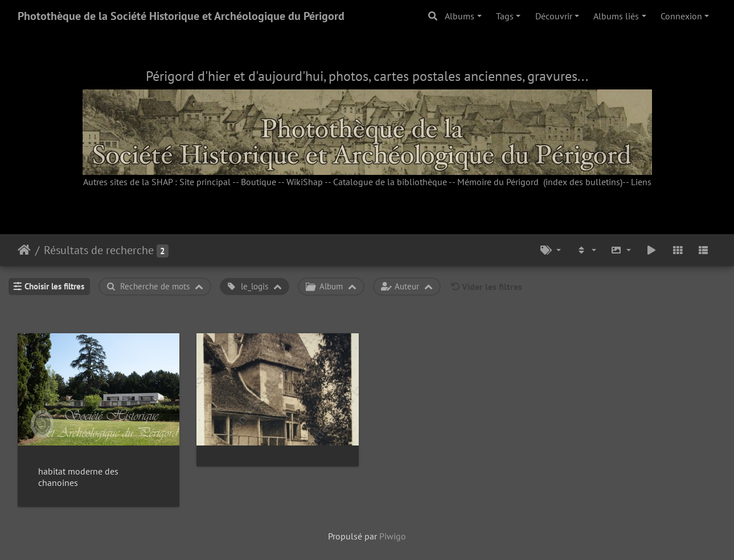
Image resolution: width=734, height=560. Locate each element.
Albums (460, 16)
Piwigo (393, 536)
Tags (505, 16)
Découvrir (554, 16)
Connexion (681, 16)
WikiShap (305, 182)
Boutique (259, 182)
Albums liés (616, 16)
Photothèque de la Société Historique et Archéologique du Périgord (181, 16)
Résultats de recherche (99, 250)
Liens (641, 182)
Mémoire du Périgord (498, 182)
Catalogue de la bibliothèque (390, 182)
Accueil (24, 250)
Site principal (205, 182)
